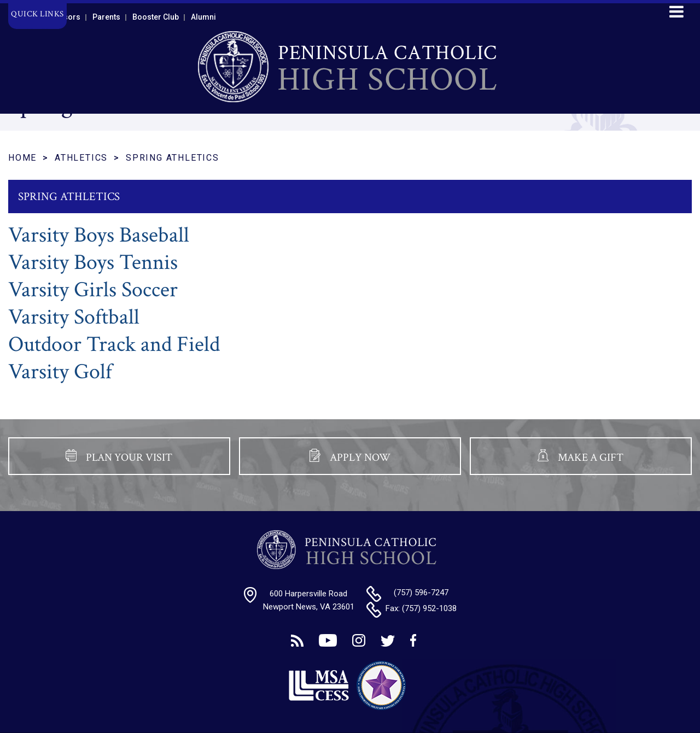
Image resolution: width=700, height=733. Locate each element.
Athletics (81, 158)
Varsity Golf (60, 372)
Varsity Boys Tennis (93, 262)
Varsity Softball (74, 317)
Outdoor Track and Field (114, 344)
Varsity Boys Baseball (99, 235)
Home (22, 158)
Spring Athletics (173, 158)
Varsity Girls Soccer (93, 290)
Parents (106, 17)
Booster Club (156, 17)
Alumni (203, 17)
